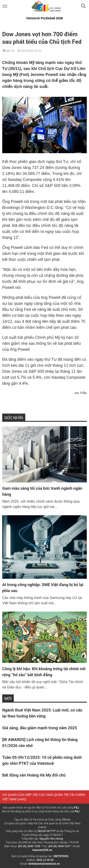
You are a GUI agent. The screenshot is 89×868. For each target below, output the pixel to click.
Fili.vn (66, 820)
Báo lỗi (8, 51)
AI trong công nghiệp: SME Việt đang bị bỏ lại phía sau (43, 588)
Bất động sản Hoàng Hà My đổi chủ (34, 775)
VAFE (22, 799)
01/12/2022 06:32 (30, 51)
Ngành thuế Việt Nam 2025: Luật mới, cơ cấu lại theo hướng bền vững (42, 713)
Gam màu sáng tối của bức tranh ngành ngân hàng (42, 491)
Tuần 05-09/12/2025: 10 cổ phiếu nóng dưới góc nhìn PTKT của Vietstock (42, 760)
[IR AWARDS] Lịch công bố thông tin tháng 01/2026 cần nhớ (40, 743)
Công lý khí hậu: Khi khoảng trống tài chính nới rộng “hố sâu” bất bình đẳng (44, 672)
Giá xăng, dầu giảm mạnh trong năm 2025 (40, 728)
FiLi (76, 808)
